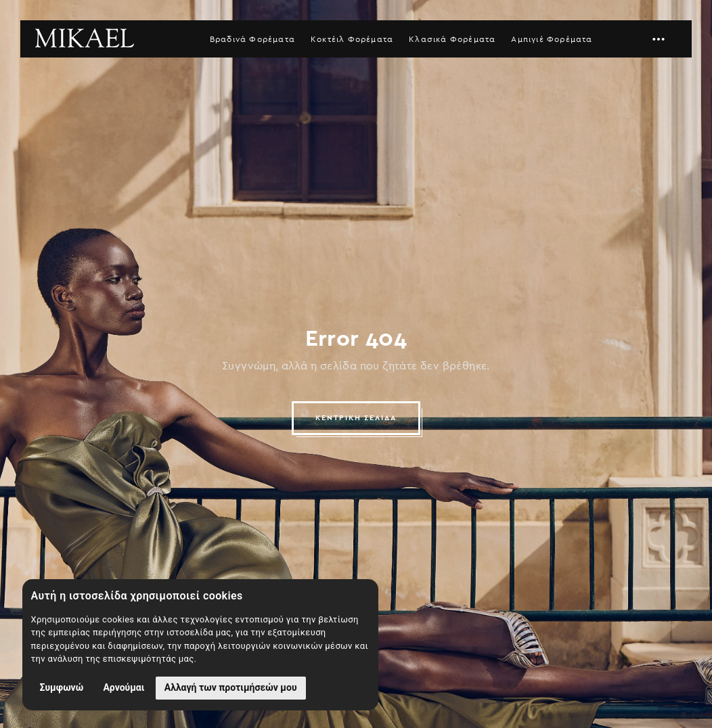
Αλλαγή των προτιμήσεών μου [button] (231, 687)
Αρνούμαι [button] (124, 687)
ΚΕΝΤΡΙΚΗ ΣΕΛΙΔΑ (356, 418)
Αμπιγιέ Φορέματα (552, 39)
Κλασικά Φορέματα (452, 39)
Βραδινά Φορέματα (252, 39)
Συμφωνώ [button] (62, 687)
